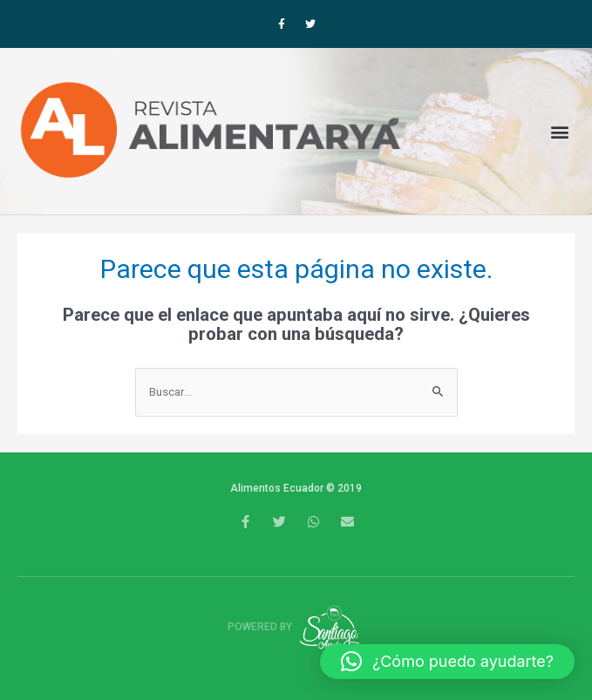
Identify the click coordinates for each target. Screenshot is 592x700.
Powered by (296, 627)
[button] (560, 131)
